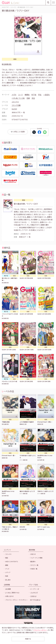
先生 (33, 98)
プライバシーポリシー (40, 630)
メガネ (14, 95)
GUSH (14, 109)
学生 (40, 95)
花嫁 (28, 98)
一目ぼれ (47, 95)
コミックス (15, 102)
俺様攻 (27, 95)
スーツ (20, 95)
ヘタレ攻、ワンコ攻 (18, 98)
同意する (28, 639)
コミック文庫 (16, 105)
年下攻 (34, 95)
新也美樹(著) (7, 64)
